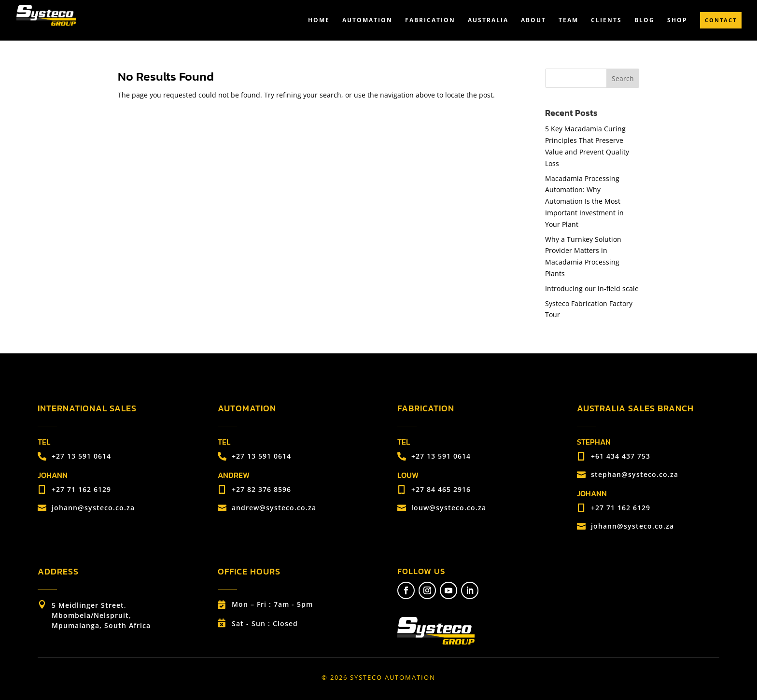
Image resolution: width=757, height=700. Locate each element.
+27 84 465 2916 (441, 489)
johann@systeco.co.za (93, 508)
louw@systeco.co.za (449, 508)
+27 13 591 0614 (81, 456)
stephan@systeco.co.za (635, 474)
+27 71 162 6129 (81, 489)
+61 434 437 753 (621, 456)
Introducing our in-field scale (592, 288)
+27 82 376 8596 (261, 489)
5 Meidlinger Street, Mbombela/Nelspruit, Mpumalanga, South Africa (101, 615)
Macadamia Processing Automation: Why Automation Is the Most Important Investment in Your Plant (584, 201)
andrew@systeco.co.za (274, 508)
